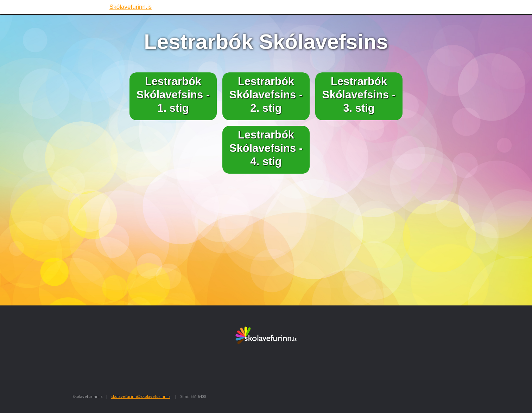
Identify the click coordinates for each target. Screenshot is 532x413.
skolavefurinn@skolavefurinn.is (141, 396)
